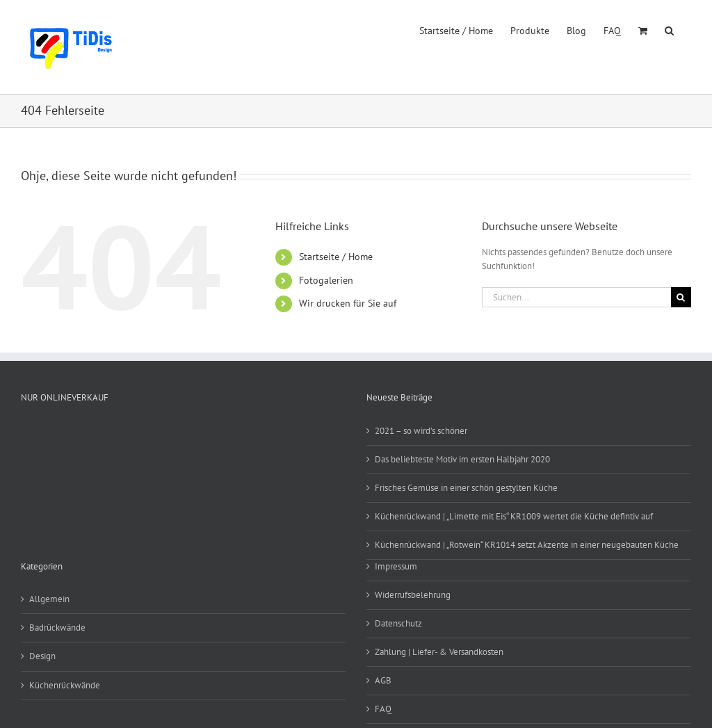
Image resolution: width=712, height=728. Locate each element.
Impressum (396, 566)
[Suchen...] (576, 297)
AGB (383, 680)
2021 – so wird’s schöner (421, 431)
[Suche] (681, 297)
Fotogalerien (326, 280)
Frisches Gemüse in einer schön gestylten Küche (466, 488)
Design (42, 656)
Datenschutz (398, 623)
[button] (669, 29)
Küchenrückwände (65, 685)
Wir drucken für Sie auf (348, 303)
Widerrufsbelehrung (413, 595)
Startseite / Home (336, 257)
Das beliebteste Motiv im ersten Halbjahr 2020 (462, 459)
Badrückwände (57, 628)
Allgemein (49, 599)
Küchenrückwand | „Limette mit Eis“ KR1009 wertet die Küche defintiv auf (514, 516)
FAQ (383, 709)
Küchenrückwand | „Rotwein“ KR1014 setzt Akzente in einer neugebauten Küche (527, 545)
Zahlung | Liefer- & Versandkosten (439, 652)
